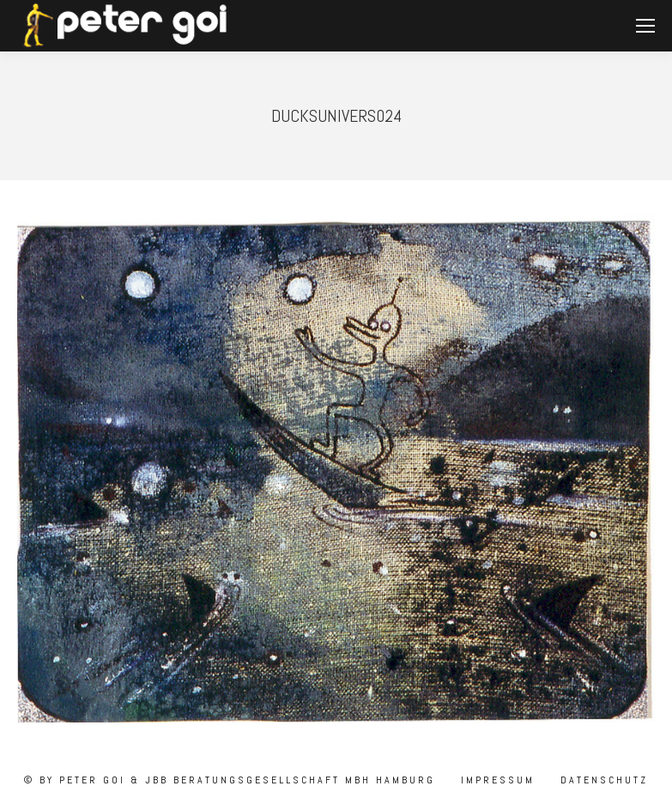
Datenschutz (602, 780)
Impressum (495, 780)
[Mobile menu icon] (645, 26)
